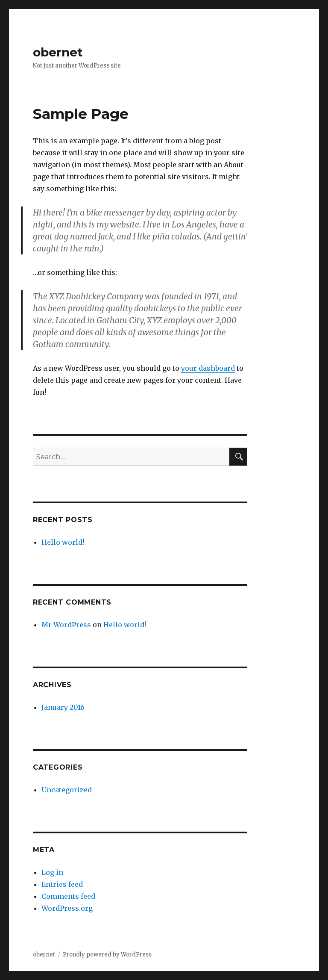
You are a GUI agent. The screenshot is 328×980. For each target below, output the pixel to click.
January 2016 (63, 707)
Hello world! (63, 542)
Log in (52, 872)
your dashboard (208, 368)
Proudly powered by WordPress (107, 955)
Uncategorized (67, 790)
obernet (58, 52)
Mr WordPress (66, 625)
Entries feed (62, 884)
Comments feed (68, 896)
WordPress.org (67, 908)
